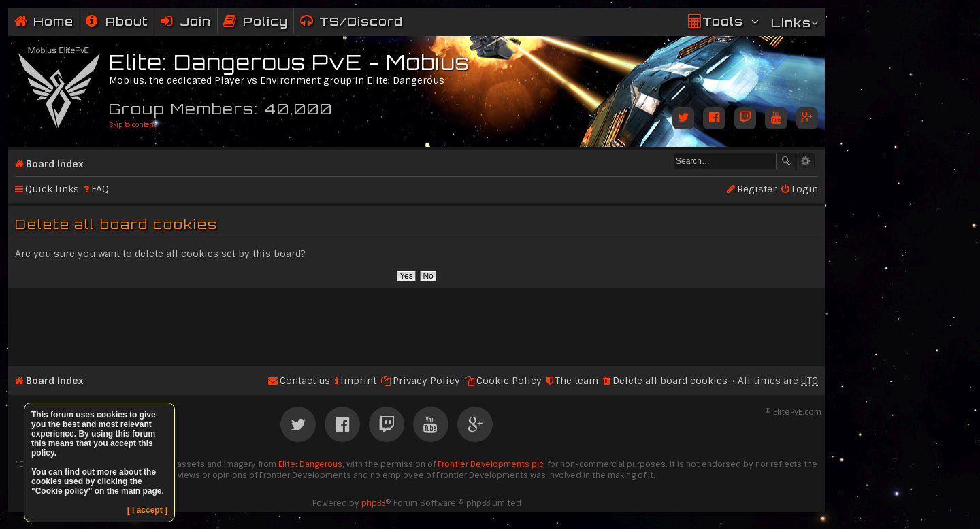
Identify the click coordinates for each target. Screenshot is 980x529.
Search (786, 161)
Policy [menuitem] (265, 21)
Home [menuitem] (53, 21)
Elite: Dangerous (310, 464)
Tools (723, 21)
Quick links (52, 189)
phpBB (373, 503)
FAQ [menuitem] (100, 189)
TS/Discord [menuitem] (361, 21)
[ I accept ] (147, 510)
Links (791, 23)
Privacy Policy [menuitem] (426, 381)
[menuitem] (117, 21)
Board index (54, 164)
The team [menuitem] (577, 381)
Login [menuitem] (805, 189)
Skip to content (132, 125)
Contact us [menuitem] (305, 381)
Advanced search (805, 161)
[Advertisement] (416, 322)
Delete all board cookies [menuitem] (670, 381)
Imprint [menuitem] (358, 381)
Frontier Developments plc (490, 464)
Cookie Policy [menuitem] (509, 381)
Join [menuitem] (195, 21)
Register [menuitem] (757, 189)
